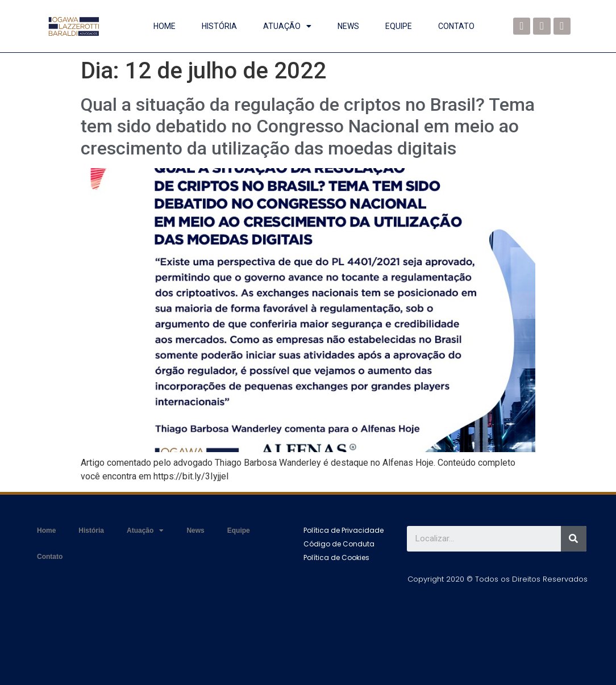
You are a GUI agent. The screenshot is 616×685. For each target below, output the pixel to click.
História (219, 26)
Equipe (399, 26)
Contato (456, 26)
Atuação (287, 26)
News (348, 26)
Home (165, 26)
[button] (344, 531)
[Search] (574, 539)
